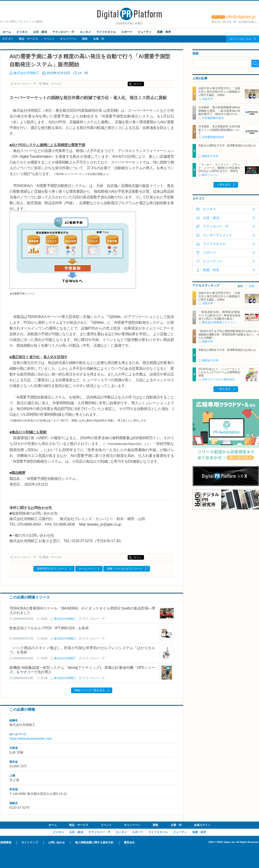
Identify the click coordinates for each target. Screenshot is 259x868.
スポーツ (127, 32)
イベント (49, 39)
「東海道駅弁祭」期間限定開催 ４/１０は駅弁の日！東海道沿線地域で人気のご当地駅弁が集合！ (220, 315)
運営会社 (129, 842)
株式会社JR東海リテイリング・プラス (226, 322)
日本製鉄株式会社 (213, 118)
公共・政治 (40, 32)
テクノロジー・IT (63, 32)
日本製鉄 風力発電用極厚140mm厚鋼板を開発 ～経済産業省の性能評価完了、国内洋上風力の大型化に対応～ (219, 112)
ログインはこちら (241, 39)
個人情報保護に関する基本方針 (94, 842)
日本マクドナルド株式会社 (219, 379)
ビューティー (213, 261)
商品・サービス (28, 39)
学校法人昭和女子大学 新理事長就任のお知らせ (227, 146)
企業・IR (99, 39)
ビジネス (22, 32)
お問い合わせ (57, 842)
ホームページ (87, 569)
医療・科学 (164, 32)
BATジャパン (210, 175)
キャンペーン (68, 39)
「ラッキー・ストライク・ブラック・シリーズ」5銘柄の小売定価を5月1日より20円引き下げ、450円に (219, 168)
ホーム (7, 32)
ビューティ (145, 32)
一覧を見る (224, 185)
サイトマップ (30, 842)
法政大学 (207, 99)
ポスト (138, 84)
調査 (85, 39)
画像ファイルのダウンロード (125, 569)
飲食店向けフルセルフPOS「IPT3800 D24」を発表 (49, 628)
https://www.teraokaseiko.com (31, 739)
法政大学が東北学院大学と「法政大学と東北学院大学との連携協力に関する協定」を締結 (219, 92)
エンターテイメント (218, 235)
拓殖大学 (207, 341)
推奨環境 (6, 842)
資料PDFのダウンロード (52, 569)
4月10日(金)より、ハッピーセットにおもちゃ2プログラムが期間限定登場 (219, 372)
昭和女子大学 (210, 156)
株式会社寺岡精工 (26, 73)
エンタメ (85, 32)
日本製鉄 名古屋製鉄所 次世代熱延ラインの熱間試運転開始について (219, 130)
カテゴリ (8, 39)
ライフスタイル (106, 32)
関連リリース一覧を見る (90, 690)
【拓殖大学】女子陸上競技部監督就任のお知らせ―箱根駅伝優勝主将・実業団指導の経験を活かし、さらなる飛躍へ (229, 334)
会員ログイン (202, 825)
